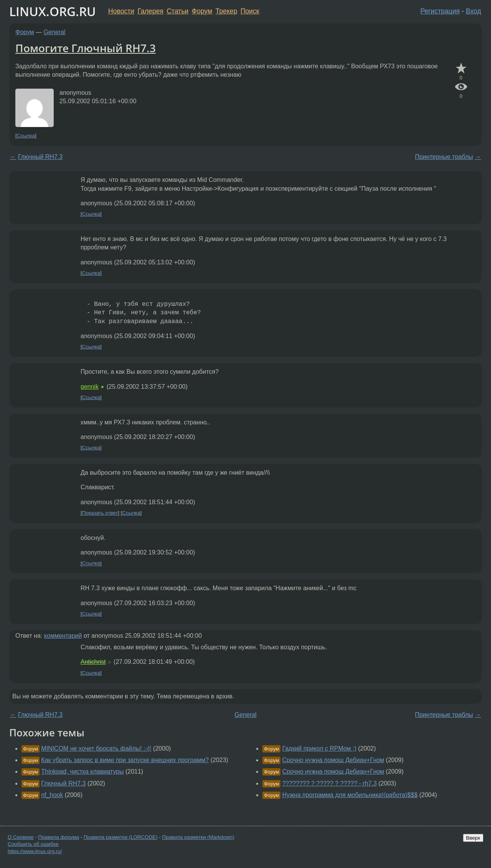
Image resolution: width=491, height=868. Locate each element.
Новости (121, 11)
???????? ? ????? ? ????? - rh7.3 (330, 783)
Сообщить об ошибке (33, 844)
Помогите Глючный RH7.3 (86, 48)
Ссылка (26, 136)
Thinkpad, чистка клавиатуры (82, 771)
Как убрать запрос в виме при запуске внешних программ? (125, 760)
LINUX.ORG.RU (53, 11)
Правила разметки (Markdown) (198, 837)
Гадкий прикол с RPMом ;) (319, 748)
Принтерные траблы (444, 157)
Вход (473, 11)
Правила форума (59, 837)
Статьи (177, 11)
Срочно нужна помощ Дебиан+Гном (333, 760)
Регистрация (440, 11)
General (55, 32)
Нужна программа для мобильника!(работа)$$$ (350, 795)
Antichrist (93, 662)
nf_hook (52, 795)
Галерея (151, 11)
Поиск (250, 11)
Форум (202, 11)
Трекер (227, 11)
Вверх (473, 838)
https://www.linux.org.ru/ (35, 851)
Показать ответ (100, 513)
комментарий (63, 636)
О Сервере (21, 837)
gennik (90, 387)
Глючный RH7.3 (40, 157)
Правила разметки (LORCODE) (121, 837)
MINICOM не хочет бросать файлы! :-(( (96, 748)
